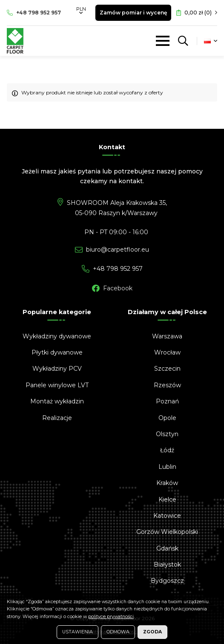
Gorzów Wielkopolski (167, 532)
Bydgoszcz (167, 581)
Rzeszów (167, 385)
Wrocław (167, 352)
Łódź (167, 450)
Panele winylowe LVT (57, 385)
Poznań (167, 401)
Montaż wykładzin (57, 401)
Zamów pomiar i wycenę (133, 13)
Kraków (167, 483)
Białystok (167, 565)
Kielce (167, 499)
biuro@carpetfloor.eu (118, 250)
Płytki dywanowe (57, 352)
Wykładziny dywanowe (57, 336)
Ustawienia (78, 632)
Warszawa (167, 336)
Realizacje (57, 418)
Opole (167, 418)
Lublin (167, 467)
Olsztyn (167, 434)
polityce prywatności (111, 617)
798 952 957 (39, 13)
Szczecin (167, 369)
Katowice (167, 516)
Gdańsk (167, 548)
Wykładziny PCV (57, 369)
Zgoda (152, 632)
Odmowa (118, 632)
